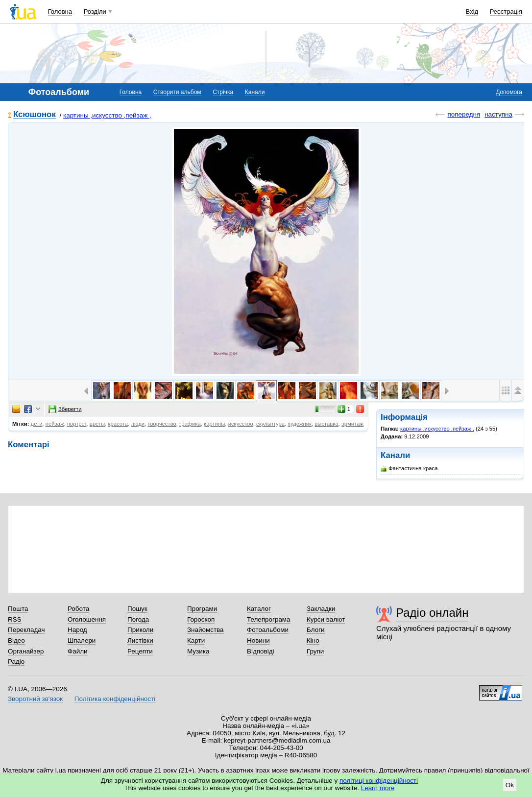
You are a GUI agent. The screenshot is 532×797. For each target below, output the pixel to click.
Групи (315, 651)
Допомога (509, 92)
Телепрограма (269, 619)
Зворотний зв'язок (35, 699)
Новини (258, 640)
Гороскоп (201, 619)
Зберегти (65, 409)
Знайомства (206, 630)
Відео (16, 640)
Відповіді (261, 651)
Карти (196, 640)
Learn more (378, 788)
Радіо (16, 662)
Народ (77, 630)
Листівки (140, 640)
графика (190, 424)
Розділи (95, 12)
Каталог (259, 609)
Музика (198, 651)
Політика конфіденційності (115, 699)
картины (214, 424)
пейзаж (55, 424)
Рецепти (140, 651)
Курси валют (326, 619)
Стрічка (223, 92)
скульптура (270, 424)
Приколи (140, 630)
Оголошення (87, 619)
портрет (77, 424)
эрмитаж (352, 424)
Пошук (137, 609)
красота (118, 424)
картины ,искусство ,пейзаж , (107, 115)
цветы (97, 424)
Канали (255, 92)
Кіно (313, 640)
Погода (138, 619)
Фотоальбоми (268, 630)
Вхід (472, 12)
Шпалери (82, 640)
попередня (464, 114)
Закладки (321, 609)
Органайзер (26, 651)
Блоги (316, 630)
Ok (510, 785)
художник (300, 424)
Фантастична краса (409, 469)
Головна (60, 12)
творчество (162, 424)
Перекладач (26, 630)
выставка (326, 424)
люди (138, 424)
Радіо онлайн (432, 613)
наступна (498, 114)
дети (37, 424)
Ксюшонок (35, 115)
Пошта (18, 609)
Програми (202, 609)
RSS (15, 619)
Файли (78, 651)
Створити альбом (177, 92)
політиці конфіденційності (379, 781)
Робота (78, 609)
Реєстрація (506, 12)
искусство (241, 424)
